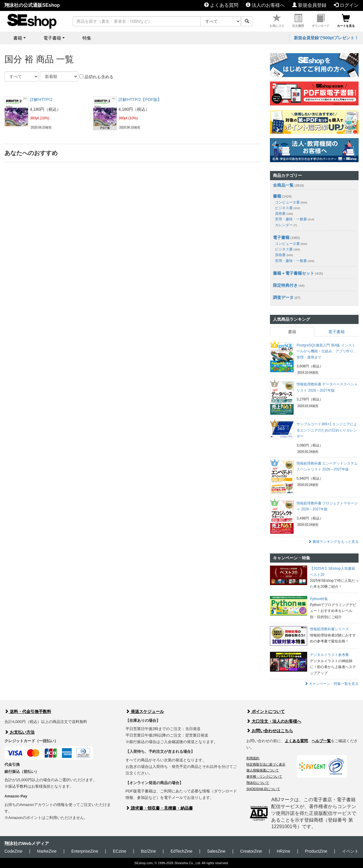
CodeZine (13, 851)
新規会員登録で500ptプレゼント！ (326, 38)
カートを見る (346, 21)
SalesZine (216, 851)
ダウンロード (320, 21)
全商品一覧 (283, 185)
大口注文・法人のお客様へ (274, 721)
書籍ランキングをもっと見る (333, 542)
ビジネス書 (288, 208)
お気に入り (277, 21)
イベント (350, 851)
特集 (87, 38)
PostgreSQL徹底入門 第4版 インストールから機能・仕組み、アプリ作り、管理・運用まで (327, 351)
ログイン (346, 5)
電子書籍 (281, 237)
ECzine (119, 851)
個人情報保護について (263, 770)
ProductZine (316, 851)
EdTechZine (181, 851)
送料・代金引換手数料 (28, 711)
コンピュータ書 (291, 202)
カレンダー (286, 225)
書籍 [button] (18, 38)
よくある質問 (221, 5)
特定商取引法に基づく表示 (266, 764)
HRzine (284, 851)
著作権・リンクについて (264, 776)
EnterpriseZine (85, 851)
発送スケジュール (145, 711)
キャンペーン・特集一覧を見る (332, 684)
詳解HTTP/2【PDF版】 (140, 100)
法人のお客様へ (265, 5)
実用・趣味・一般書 (295, 219)
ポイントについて (266, 711)
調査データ (283, 297)
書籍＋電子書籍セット (294, 273)
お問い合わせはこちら (270, 731)
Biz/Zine (148, 851)
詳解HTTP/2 (41, 100)
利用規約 (253, 758)
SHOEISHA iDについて (263, 789)
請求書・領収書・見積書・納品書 (159, 808)
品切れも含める (96, 77)
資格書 (284, 214)
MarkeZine (47, 851)
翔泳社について (258, 783)
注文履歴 (298, 21)
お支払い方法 (19, 732)
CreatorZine (251, 851)
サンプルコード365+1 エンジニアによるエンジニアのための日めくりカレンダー (327, 430)
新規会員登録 (309, 5)
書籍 (277, 196)
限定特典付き (285, 285)
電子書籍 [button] (52, 38)
